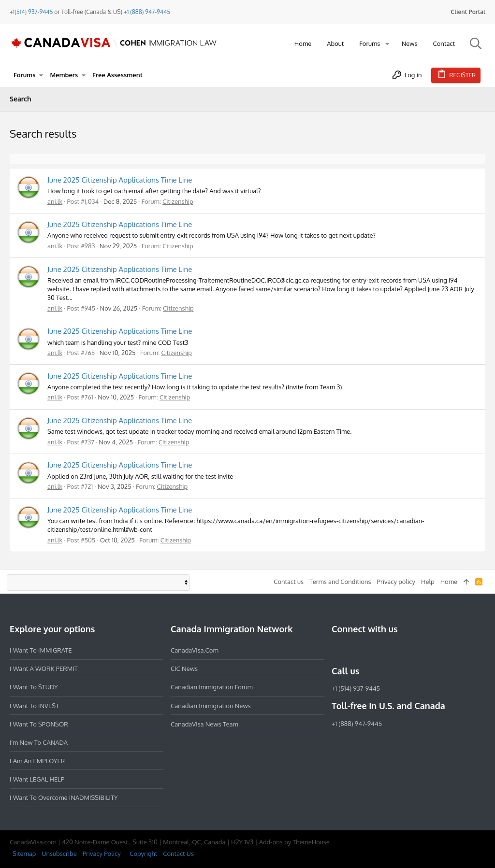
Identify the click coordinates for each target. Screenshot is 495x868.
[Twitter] (390, 650)
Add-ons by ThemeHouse (294, 842)
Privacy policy (396, 582)
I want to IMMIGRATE (41, 650)
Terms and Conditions (340, 582)
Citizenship (178, 201)
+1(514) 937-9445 (31, 12)
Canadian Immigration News (211, 706)
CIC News (184, 669)
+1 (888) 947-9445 (147, 12)
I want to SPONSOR (39, 724)
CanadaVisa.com (195, 650)
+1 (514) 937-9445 (356, 688)
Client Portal (468, 12)
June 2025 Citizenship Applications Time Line (120, 180)
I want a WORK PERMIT (44, 669)
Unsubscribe (59, 854)
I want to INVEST (34, 706)
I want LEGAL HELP (37, 779)
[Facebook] (337, 650)
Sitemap (24, 854)
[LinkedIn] (372, 650)
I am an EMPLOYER (37, 761)
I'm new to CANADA (39, 742)
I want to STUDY (34, 687)
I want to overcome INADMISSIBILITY (64, 797)
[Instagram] (355, 650)
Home (449, 582)
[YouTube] (407, 650)
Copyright (143, 854)
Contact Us (178, 854)
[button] (387, 44)
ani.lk (55, 201)
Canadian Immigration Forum (212, 687)
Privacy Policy (102, 854)
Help (428, 582)
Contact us (289, 582)
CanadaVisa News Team (204, 724)
